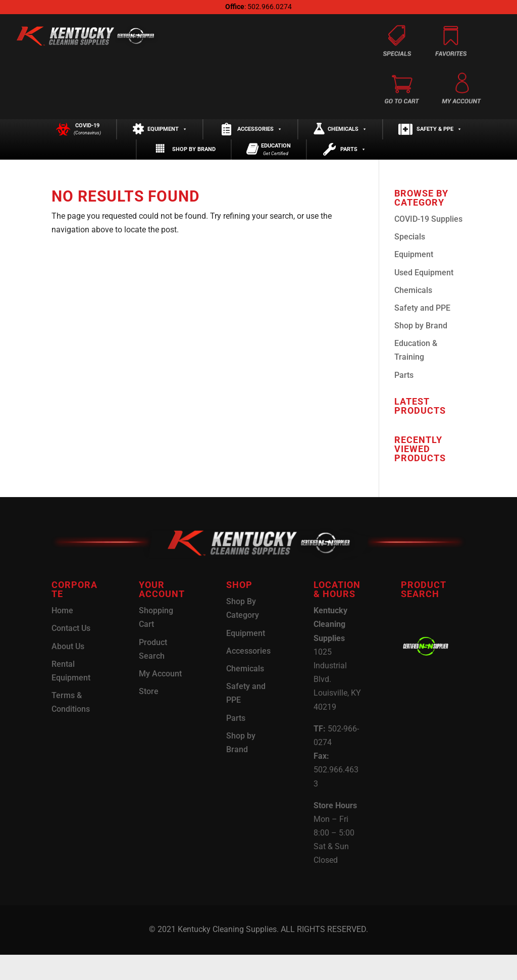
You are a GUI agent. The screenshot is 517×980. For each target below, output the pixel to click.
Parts (353, 168)
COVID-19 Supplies (428, 244)
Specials (410, 262)
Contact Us (71, 653)
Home (62, 636)
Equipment (167, 136)
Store (149, 717)
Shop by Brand (194, 168)
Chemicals (347, 136)
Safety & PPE (439, 136)
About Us (68, 671)
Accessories (260, 136)
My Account (160, 699)
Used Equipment (424, 297)
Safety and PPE (422, 333)
